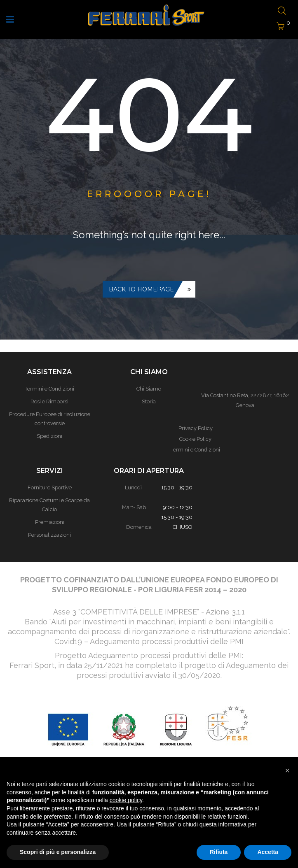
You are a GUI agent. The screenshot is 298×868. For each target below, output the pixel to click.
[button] (287, 770)
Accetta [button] (268, 852)
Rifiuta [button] (219, 852)
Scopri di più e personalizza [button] (58, 852)
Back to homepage (141, 289)
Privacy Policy (196, 428)
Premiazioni (50, 522)
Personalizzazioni (49, 535)
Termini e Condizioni (195, 450)
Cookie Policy (195, 439)
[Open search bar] (282, 11)
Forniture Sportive (50, 488)
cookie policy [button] (126, 800)
